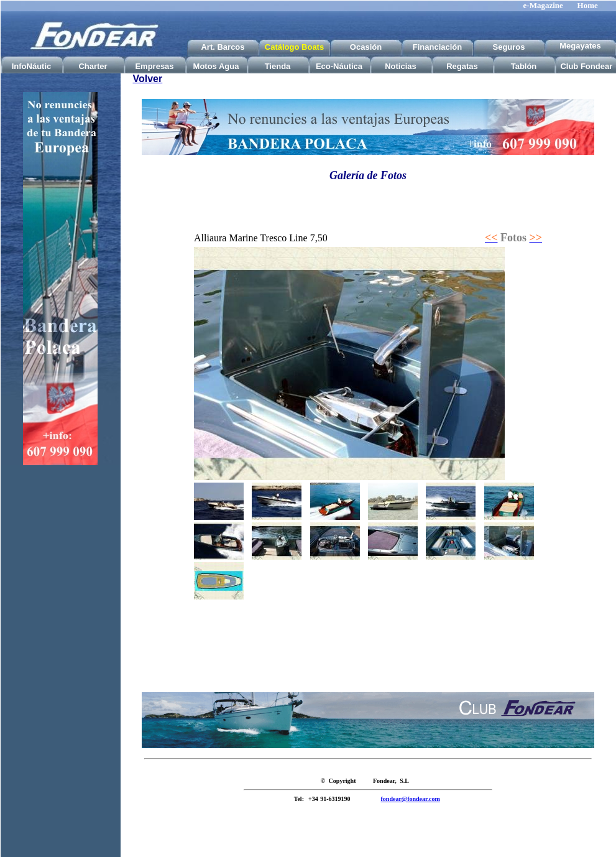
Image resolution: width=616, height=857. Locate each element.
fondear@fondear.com (411, 799)
